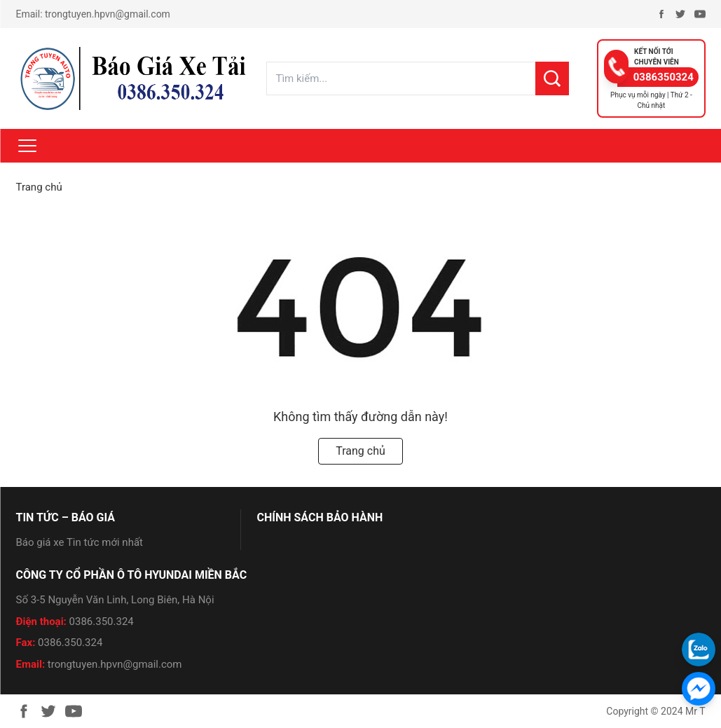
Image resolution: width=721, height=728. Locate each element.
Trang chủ (39, 187)
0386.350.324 (102, 621)
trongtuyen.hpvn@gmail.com (108, 14)
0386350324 (664, 77)
